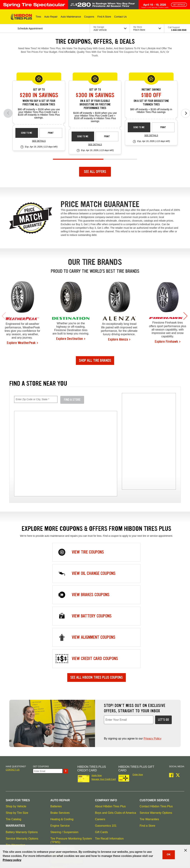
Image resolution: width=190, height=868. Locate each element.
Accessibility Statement (109, 836)
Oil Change (58, 783)
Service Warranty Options (22, 753)
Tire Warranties (15, 760)
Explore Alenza (118, 339)
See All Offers (95, 172)
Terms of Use (26, 836)
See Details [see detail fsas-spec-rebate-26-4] (39, 141)
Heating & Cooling (62, 734)
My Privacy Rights (14, 840)
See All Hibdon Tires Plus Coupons (97, 592)
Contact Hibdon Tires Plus (156, 721)
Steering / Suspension (64, 747)
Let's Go (163, 634)
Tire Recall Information (109, 753)
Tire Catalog (14, 734)
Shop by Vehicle (16, 721)
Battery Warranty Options (22, 747)
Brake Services (60, 728)
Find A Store (72, 400)
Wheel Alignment (61, 808)
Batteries (56, 721)
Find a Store (148, 740)
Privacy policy (12, 860)
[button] (38, 17)
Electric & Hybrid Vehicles (67, 776)
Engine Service (60, 740)
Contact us (13, 685)
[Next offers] (186, 113)
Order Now (138, 689)
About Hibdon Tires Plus (110, 721)
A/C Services (59, 821)
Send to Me (27, 133)
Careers (100, 734)
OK (169, 855)
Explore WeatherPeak (21, 343)
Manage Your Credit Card (103, 694)
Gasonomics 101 (106, 740)
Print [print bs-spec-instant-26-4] (163, 127)
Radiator (56, 789)
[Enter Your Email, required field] (129, 635)
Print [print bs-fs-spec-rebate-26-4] (107, 136)
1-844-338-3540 (179, 30)
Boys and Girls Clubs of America (115, 728)
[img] (149, 441)
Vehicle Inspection (62, 802)
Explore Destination (70, 339)
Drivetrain (57, 770)
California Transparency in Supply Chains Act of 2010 (151, 836)
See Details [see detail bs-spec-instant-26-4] (151, 135)
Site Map (10, 836)
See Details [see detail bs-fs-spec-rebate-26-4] (95, 145)
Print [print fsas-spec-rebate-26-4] (51, 133)
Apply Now (97, 690)
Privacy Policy (152, 653)
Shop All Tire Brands (95, 360)
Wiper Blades (59, 815)
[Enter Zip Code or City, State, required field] (36, 399)
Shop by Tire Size (17, 728)
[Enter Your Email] (48, 686)
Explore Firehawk (166, 341)
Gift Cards (101, 747)
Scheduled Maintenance (66, 796)
